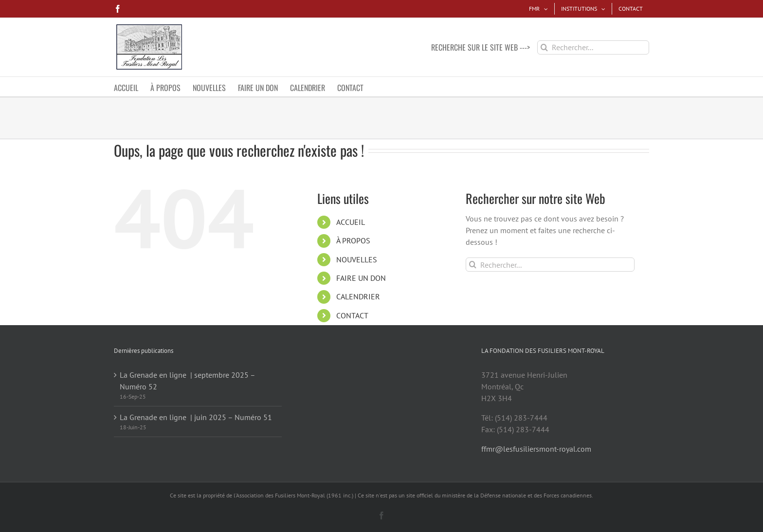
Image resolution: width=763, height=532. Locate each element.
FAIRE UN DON (361, 278)
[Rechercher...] (593, 47)
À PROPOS (353, 240)
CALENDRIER (358, 296)
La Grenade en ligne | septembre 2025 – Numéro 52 (187, 381)
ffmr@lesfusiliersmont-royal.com (536, 449)
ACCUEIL (351, 222)
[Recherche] (544, 47)
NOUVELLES (357, 259)
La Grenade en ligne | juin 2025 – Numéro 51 (196, 417)
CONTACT (352, 315)
